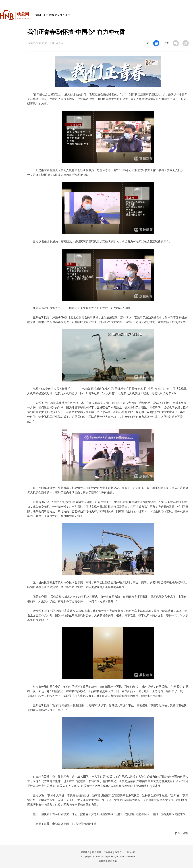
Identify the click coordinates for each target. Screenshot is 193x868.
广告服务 (108, 852)
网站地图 (131, 852)
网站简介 (85, 852)
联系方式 (119, 852)
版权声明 (97, 852)
